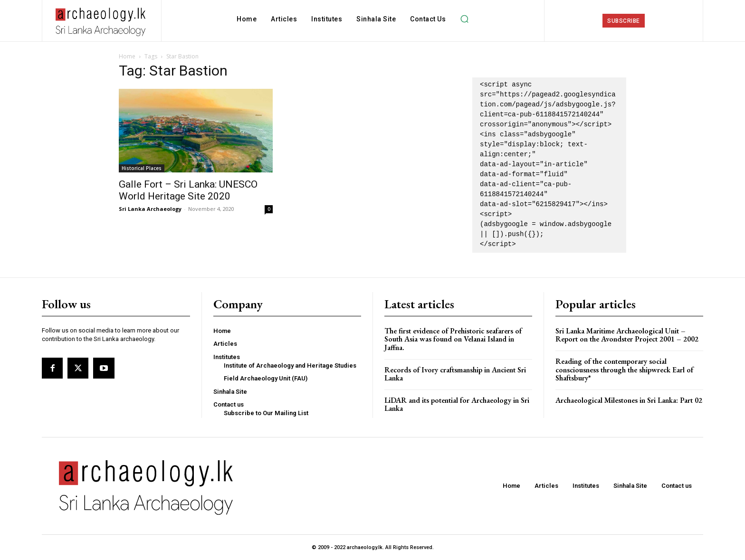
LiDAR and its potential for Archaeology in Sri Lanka (457, 404)
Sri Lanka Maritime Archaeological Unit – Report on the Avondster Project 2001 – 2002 (627, 335)
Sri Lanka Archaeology (150, 209)
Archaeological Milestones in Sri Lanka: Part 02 (629, 400)
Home (127, 56)
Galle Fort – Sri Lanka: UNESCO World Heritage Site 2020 (188, 190)
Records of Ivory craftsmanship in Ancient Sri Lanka (455, 374)
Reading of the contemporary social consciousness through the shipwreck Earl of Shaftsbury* (624, 370)
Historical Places (142, 168)
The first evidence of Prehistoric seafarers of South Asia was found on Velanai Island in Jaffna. (453, 339)
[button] (464, 19)
